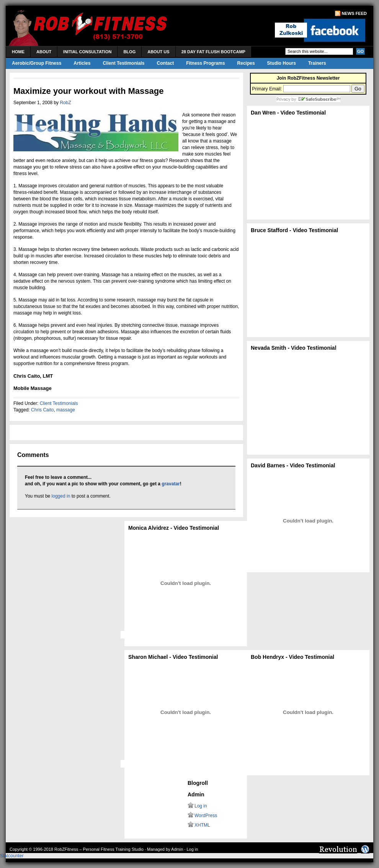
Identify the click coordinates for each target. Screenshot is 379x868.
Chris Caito (42, 410)
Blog (129, 52)
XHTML (202, 825)
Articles (82, 63)
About (44, 52)
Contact (166, 63)
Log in (201, 806)
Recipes (246, 63)
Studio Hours (282, 63)
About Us (158, 52)
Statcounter (12, 856)
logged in (61, 496)
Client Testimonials (123, 63)
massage (66, 410)
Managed (156, 849)
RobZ (65, 103)
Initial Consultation (87, 52)
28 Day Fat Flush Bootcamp (213, 52)
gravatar (171, 484)
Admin (177, 849)
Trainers (317, 63)
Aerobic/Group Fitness (37, 63)
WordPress (206, 816)
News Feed (354, 13)
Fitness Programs (205, 63)
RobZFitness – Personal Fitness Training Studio (99, 849)
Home (18, 52)
